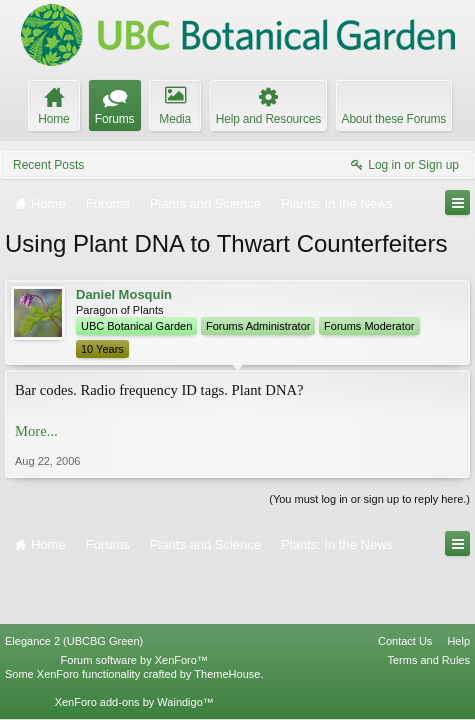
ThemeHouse (227, 620)
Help (458, 587)
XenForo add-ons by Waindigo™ (134, 648)
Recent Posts (48, 165)
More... (36, 431)
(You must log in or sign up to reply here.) (369, 499)
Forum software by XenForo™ (134, 606)
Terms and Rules (428, 606)
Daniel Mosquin (124, 294)
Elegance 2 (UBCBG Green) (74, 587)
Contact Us (405, 587)
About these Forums (394, 119)
